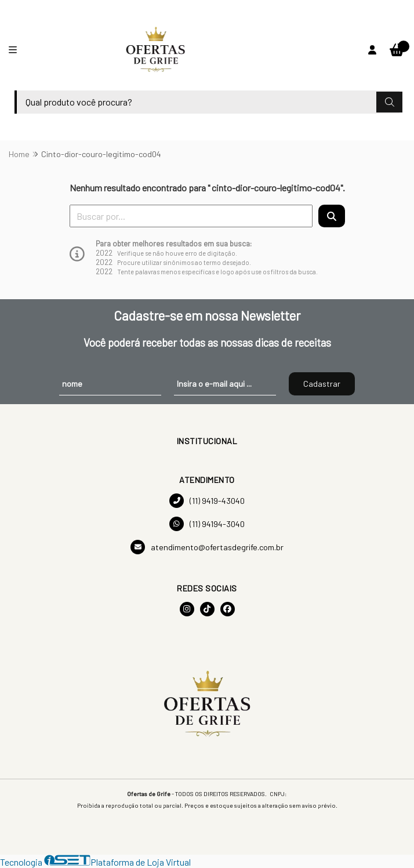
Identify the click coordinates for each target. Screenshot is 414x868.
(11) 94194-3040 (207, 524)
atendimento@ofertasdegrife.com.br (207, 547)
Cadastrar (322, 384)
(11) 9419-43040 (207, 501)
